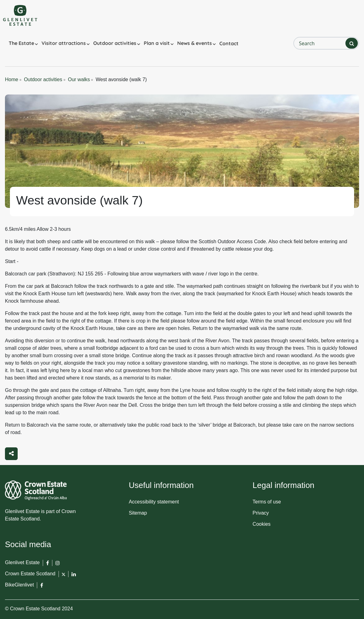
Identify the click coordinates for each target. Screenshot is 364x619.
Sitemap (138, 513)
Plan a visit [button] (157, 43)
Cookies (261, 524)
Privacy (261, 513)
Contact (229, 43)
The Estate (21, 43)
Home (12, 79)
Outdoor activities (115, 43)
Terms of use (267, 502)
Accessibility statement (154, 502)
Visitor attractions (64, 43)
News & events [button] (195, 43)
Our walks (79, 79)
